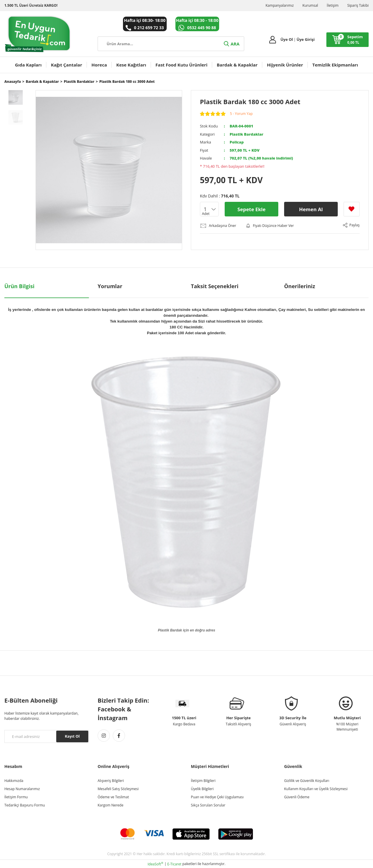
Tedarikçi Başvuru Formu (25, 805)
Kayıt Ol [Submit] (72, 736)
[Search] (171, 44)
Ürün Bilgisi (19, 286)
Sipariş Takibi (358, 5)
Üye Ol (287, 39)
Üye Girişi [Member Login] (306, 39)
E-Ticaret (174, 864)
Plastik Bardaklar (247, 134)
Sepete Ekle (251, 209)
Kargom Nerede (110, 805)
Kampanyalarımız (280, 5)
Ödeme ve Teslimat (113, 797)
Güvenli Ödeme (297, 797)
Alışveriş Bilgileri (111, 780)
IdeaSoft (155, 864)
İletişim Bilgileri (203, 780)
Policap (237, 142)
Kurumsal (310, 5)
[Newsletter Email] (47, 736)
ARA (231, 44)
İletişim (332, 5)
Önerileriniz (300, 286)
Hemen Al (311, 209)
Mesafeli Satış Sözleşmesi (118, 789)
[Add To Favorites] (352, 209)
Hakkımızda (14, 780)
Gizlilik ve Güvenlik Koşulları (307, 780)
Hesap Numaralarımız (22, 789)
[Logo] (38, 34)
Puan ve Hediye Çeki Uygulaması (217, 797)
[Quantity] (209, 209)
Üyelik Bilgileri (202, 789)
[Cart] (348, 40)
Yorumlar (110, 286)
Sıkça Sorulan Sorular (208, 805)
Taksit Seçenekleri (215, 286)
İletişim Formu (16, 797)
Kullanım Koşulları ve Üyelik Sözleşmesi (316, 789)
